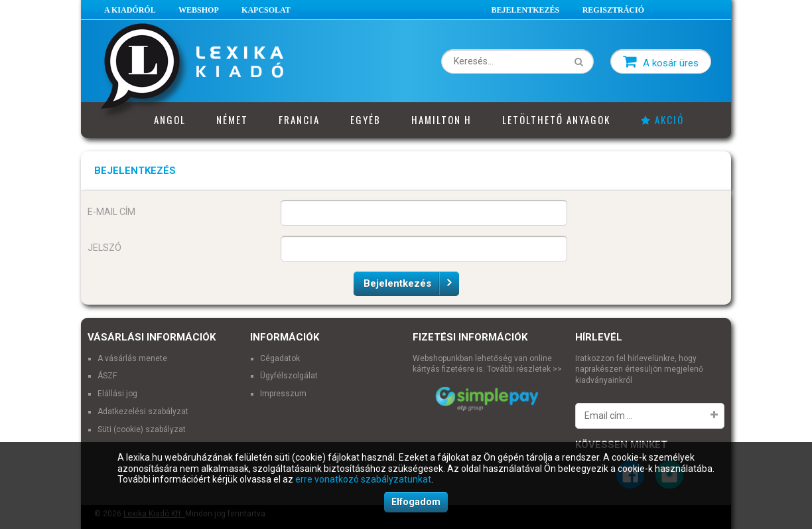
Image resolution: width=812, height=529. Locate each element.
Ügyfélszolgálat (289, 376)
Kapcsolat (266, 10)
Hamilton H (441, 119)
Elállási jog (117, 394)
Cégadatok (280, 358)
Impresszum (283, 394)
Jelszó (104, 248)
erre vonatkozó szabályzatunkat (363, 479)
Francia (299, 119)
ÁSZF (107, 376)
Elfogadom (416, 502)
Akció (662, 119)
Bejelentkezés (526, 10)
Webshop (199, 10)
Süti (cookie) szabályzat (142, 429)
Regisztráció (613, 10)
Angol (170, 119)
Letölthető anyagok (556, 119)
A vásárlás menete (132, 358)
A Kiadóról (130, 10)
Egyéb (366, 119)
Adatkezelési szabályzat (143, 412)
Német (232, 119)
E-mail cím (111, 212)
